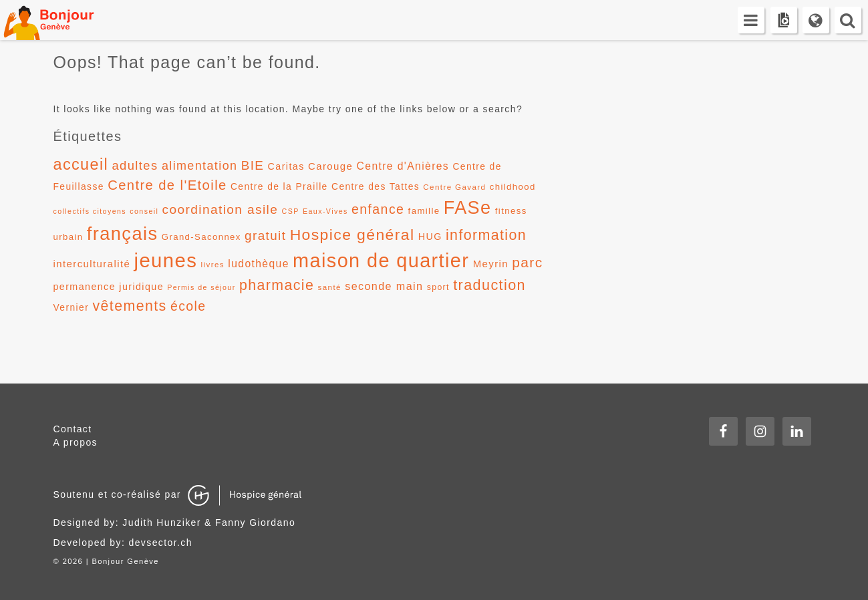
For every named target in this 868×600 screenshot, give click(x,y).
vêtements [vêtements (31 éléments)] (129, 306)
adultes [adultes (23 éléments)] (135, 165)
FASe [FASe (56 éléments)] (468, 208)
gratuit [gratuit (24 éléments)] (265, 236)
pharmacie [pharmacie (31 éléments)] (277, 285)
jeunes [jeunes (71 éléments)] (165, 260)
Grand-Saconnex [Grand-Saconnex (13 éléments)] (201, 237)
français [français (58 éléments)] (123, 234)
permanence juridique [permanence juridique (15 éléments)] (109, 287)
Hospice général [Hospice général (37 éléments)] (352, 235)
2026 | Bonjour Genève (111, 561)
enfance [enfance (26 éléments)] (378, 209)
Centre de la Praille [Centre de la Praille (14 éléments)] (279, 186)
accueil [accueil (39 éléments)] (81, 164)
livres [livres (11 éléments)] (213, 265)
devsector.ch (161, 543)
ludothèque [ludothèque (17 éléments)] (259, 264)
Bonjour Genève (63, 20)
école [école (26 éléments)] (188, 306)
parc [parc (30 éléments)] (527, 262)
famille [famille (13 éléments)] (424, 211)
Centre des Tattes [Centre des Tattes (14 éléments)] (376, 186)
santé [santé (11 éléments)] (330, 287)
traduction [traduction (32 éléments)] (489, 285)
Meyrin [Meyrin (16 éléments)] (491, 264)
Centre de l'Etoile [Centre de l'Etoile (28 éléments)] (167, 185)
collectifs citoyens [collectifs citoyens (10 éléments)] (90, 211)
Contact (73, 429)
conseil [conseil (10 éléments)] (144, 211)
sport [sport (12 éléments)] (438, 287)
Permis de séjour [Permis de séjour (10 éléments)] (201, 287)
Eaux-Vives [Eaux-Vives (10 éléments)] (325, 211)
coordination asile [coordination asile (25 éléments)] (221, 209)
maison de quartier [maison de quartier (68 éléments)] (381, 261)
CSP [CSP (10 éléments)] (291, 211)
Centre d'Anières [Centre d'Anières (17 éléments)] (403, 166)
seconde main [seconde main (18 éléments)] (384, 286)
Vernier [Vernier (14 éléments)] (71, 307)
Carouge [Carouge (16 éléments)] (330, 166)
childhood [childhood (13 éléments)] (513, 187)
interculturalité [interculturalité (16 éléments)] (92, 264)
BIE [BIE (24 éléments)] (253, 165)
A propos (76, 442)
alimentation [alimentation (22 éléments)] (200, 166)
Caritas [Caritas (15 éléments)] (286, 166)
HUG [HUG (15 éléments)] (430, 237)
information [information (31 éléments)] (486, 235)
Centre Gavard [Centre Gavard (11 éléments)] (454, 187)
